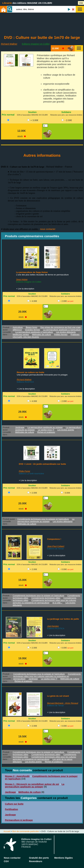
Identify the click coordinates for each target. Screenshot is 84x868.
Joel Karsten (53, 626)
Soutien (32, 112)
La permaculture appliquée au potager (45, 427)
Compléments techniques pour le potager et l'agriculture (43, 519)
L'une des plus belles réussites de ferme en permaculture (42, 275)
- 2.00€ (68, 120)
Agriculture (18, 327)
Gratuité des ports (39, 858)
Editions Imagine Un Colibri (36, 44)
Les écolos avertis (66, 430)
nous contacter (48, 229)
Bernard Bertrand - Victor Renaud (63, 703)
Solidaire (66, 112)
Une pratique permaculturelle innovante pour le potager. (42, 375)
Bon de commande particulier (26, 831)
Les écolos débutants (66, 332)
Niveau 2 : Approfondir (17, 776)
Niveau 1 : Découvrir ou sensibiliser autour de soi (32, 784)
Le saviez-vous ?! (46, 430)
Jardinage (20, 427)
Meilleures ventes (21, 334)
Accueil (7, 831)
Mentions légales (64, 858)
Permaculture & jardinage (19, 820)
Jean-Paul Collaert (56, 546)
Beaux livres (32, 327)
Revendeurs (36, 861)
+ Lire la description (25, 289)
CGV (6, 861)
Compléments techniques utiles (46, 598)
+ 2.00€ (34, 493)
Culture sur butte (14, 804)
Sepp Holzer (22, 279)
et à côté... (57, 603)
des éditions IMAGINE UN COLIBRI (27, 3)
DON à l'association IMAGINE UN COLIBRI (32, 115)
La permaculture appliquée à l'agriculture (62, 330)
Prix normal (8, 115)
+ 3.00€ (34, 120)
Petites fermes (61, 334)
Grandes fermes (32, 330)
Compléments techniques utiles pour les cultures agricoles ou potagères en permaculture (44, 602)
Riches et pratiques (46, 432)
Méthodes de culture (42, 334)
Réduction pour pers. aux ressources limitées (66, 115)
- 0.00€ (67, 493)
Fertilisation (11, 809)
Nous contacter (12, 858)
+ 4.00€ (34, 301)
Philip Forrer (25, 471)
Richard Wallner (9, 44)
